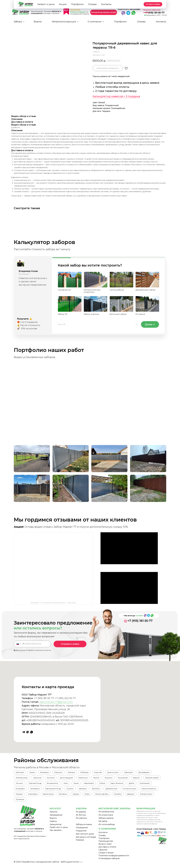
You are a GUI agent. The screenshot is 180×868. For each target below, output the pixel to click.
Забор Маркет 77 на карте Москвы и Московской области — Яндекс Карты (53, 603)
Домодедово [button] (151, 773)
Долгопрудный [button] (69, 778)
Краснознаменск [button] (23, 796)
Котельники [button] (21, 790)
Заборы (18, 22)
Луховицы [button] (39, 802)
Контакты (161, 22)
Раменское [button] (86, 778)
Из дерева (81, 815)
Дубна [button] (158, 784)
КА (51, 811)
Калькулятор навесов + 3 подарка (116, 96)
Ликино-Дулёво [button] (127, 796)
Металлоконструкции (64, 22)
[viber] (28, 732)
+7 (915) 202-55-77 (65, 698)
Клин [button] (88, 784)
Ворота (38, 22)
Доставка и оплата (107, 850)
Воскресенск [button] (74, 784)
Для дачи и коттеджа (86, 840)
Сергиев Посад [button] (56, 784)
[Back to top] (3, 3)
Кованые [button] (80, 843)
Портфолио (120, 22)
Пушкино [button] (113, 778)
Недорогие (81, 834)
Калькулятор (56, 827)
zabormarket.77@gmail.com (56, 702)
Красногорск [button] (119, 773)
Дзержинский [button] (132, 790)
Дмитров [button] (102, 790)
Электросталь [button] (22, 778)
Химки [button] (33, 773)
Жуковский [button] (128, 778)
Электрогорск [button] (22, 802)
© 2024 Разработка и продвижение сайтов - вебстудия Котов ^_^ (48, 865)
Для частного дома (85, 837)
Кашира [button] (40, 796)
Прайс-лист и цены (59, 830)
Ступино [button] (89, 790)
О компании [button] (95, 22)
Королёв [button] (103, 773)
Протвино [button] (86, 796)
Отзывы (141, 22)
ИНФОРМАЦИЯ (146, 811)
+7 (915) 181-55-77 (140, 621)
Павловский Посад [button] (71, 790)
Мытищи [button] (75, 773)
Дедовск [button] (158, 796)
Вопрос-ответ (105, 847)
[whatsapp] (32, 732)
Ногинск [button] (40, 784)
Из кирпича (81, 821)
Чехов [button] (99, 784)
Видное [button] (143, 778)
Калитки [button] (54, 815)
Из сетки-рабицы (107, 827)
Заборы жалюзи (106, 821)
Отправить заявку (70, 644)
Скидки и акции (106, 856)
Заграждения (56, 818)
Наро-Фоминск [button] (142, 784)
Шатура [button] (100, 796)
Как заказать (56, 833)
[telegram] (23, 732)
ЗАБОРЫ (81, 811)
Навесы (53, 824)
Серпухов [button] (38, 778)
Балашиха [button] (46, 773)
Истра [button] (112, 796)
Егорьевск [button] (37, 790)
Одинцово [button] (135, 773)
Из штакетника (106, 818)
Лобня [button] (127, 784)
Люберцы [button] (88, 773)
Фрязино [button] (116, 790)
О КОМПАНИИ (107, 832)
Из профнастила (106, 815)
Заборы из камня (84, 827)
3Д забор (103, 824)
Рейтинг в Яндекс (78, 12)
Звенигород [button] (71, 796)
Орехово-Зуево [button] (23, 784)
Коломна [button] (53, 778)
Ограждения (82, 830)
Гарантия (103, 853)
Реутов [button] (100, 778)
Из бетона (81, 818)
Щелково (20, 773)
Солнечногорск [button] (151, 790)
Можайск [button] (144, 796)
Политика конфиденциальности (114, 858)
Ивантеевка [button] (113, 784)
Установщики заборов (109, 861)
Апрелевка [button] (54, 796)
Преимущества (106, 844)
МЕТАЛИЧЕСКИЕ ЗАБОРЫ (115, 811)
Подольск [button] (61, 773)
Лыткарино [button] (52, 790)
